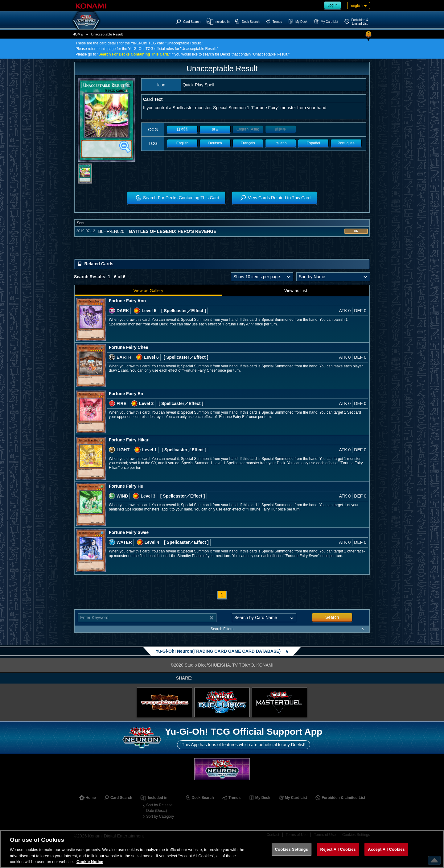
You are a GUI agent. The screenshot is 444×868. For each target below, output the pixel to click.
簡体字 (281, 129)
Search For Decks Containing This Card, (134, 54)
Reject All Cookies (338, 849)
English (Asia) (248, 129)
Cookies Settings (292, 849)
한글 (215, 129)
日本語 (182, 129)
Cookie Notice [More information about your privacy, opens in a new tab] (90, 862)
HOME (78, 34)
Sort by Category (160, 816)
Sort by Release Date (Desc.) (159, 808)
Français (248, 143)
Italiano (281, 143)
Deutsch (215, 143)
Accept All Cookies (386, 849)
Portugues (346, 143)
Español (313, 143)
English (182, 143)
